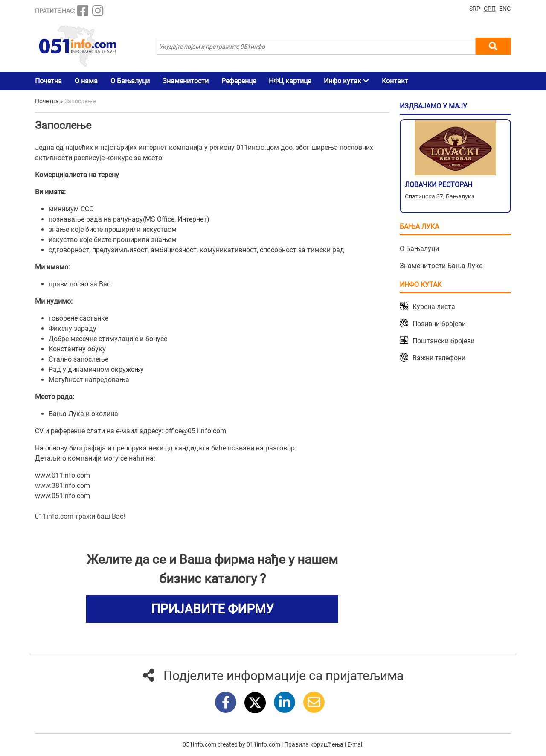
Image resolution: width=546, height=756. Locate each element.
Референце (239, 81)
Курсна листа (434, 307)
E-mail (355, 744)
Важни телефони (439, 358)
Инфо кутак (346, 81)
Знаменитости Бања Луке (441, 266)
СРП (490, 9)
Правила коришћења (314, 744)
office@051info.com (196, 431)
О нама (86, 81)
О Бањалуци (130, 81)
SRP (475, 9)
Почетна (48, 81)
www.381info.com (62, 486)
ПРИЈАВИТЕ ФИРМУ (212, 609)
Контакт (395, 81)
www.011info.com (62, 475)
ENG (505, 9)
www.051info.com (62, 496)
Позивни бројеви (439, 324)
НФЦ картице (290, 81)
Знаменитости (186, 81)
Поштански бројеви (444, 341)
